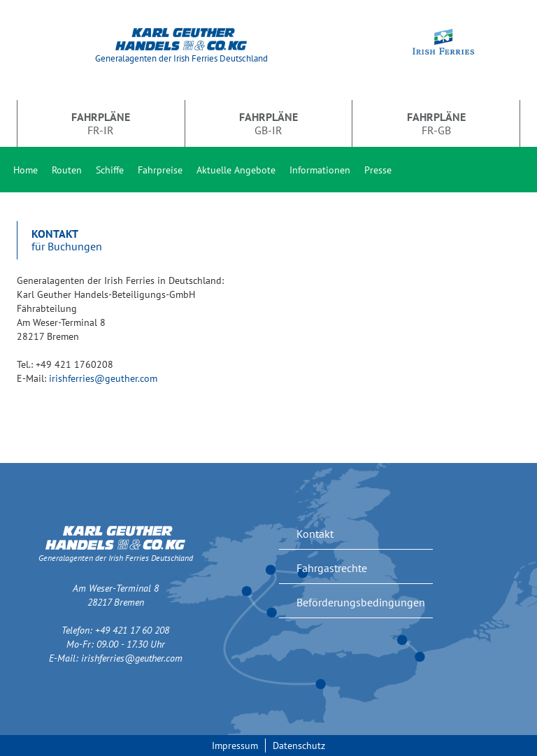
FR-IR (101, 123)
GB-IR (268, 123)
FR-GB (436, 123)
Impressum (235, 746)
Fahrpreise (160, 170)
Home (26, 170)
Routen (67, 170)
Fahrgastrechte (332, 568)
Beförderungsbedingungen (361, 602)
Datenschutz (299, 746)
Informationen (320, 170)
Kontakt (315, 534)
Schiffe (110, 170)
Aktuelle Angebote (236, 170)
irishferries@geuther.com (103, 378)
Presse (378, 170)
